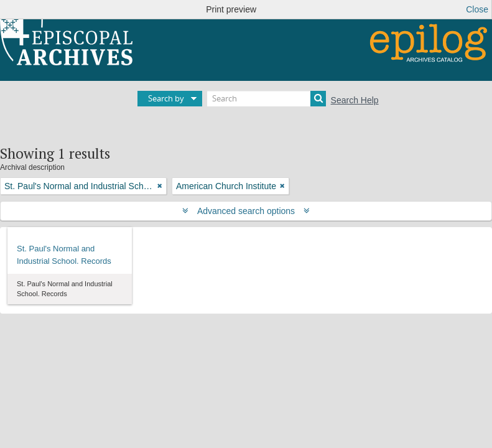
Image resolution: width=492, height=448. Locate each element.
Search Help (355, 100)
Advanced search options (246, 211)
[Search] (267, 99)
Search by (166, 98)
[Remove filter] (160, 186)
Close (477, 9)
